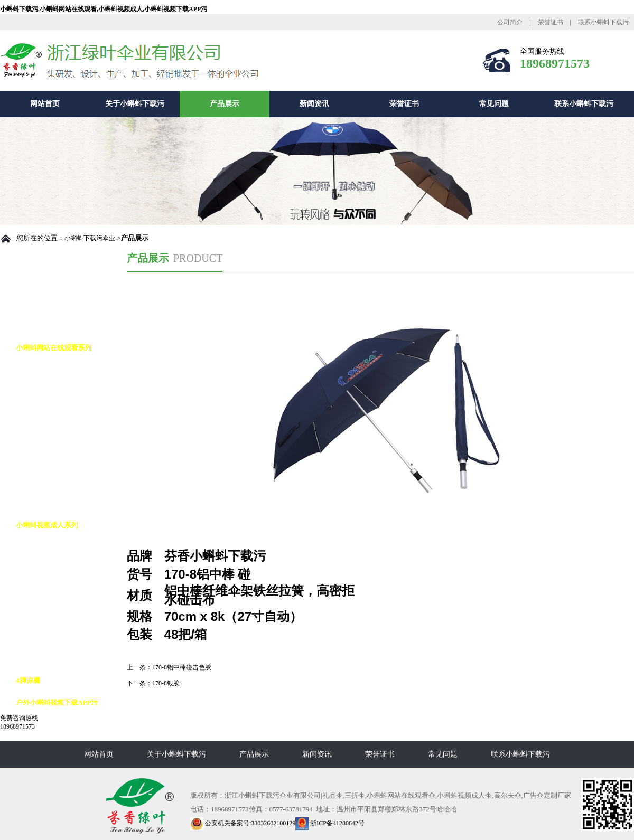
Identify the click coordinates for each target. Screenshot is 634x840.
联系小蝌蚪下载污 (603, 22)
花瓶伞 (37, 503)
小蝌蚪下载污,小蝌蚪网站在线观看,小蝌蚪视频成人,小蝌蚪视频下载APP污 (104, 9)
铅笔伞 (37, 481)
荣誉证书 (551, 22)
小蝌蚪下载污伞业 (90, 238)
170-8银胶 (166, 683)
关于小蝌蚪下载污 (135, 104)
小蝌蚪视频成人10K (56, 614)
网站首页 (45, 104)
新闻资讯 (314, 104)
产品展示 (225, 104)
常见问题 (494, 104)
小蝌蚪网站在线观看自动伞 (68, 370)
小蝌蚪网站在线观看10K (63, 414)
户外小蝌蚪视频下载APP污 (57, 702)
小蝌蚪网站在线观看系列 (54, 348)
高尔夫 (37, 547)
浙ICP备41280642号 (330, 823)
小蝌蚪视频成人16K (56, 658)
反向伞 (37, 569)
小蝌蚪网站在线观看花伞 (64, 436)
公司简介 (510, 22)
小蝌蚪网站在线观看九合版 (68, 459)
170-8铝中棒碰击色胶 (182, 667)
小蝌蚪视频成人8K (55, 592)
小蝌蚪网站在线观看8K (62, 392)
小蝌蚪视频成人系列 (47, 525)
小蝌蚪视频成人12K (56, 636)
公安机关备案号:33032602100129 (243, 823)
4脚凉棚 (28, 680)
